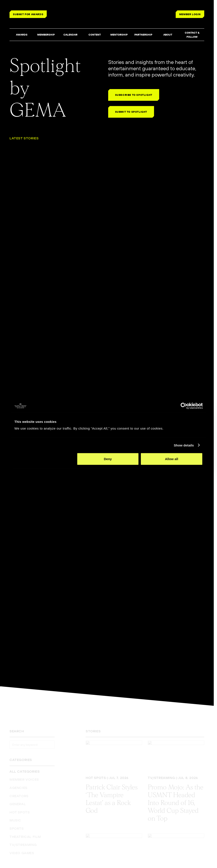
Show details (184, 445)
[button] (22, 35)
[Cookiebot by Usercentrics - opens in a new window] (184, 406)
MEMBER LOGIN (190, 14)
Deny (108, 459)
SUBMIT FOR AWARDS (28, 14)
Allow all (172, 459)
